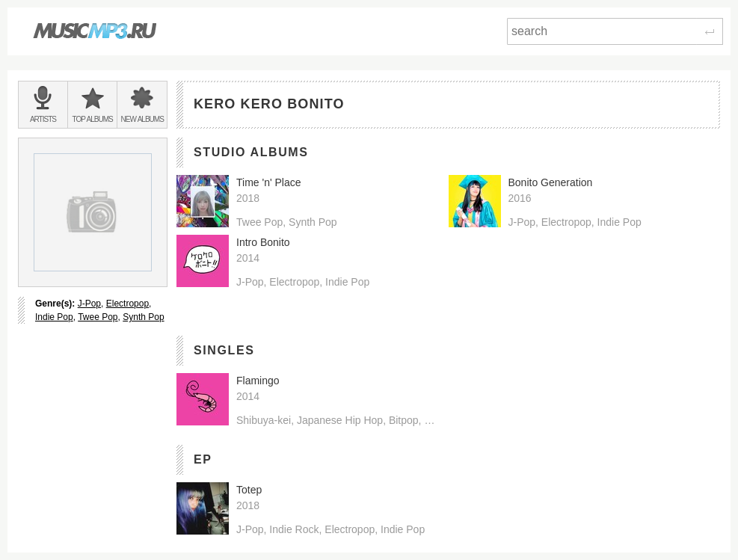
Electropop (127, 304)
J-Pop (89, 304)
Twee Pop (98, 317)
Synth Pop (143, 317)
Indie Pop (54, 317)
